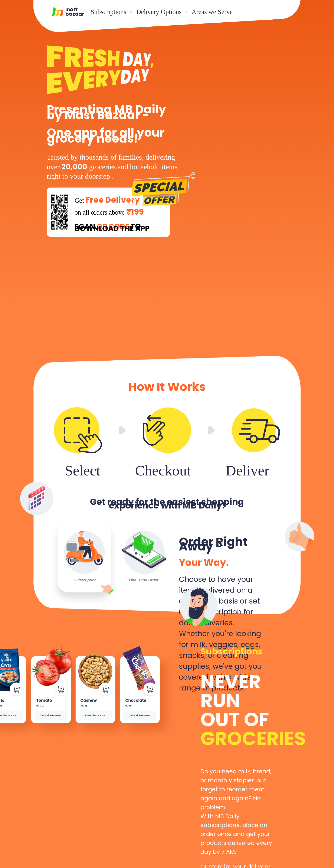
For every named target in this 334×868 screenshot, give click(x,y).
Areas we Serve (212, 12)
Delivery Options (159, 12)
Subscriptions (108, 12)
